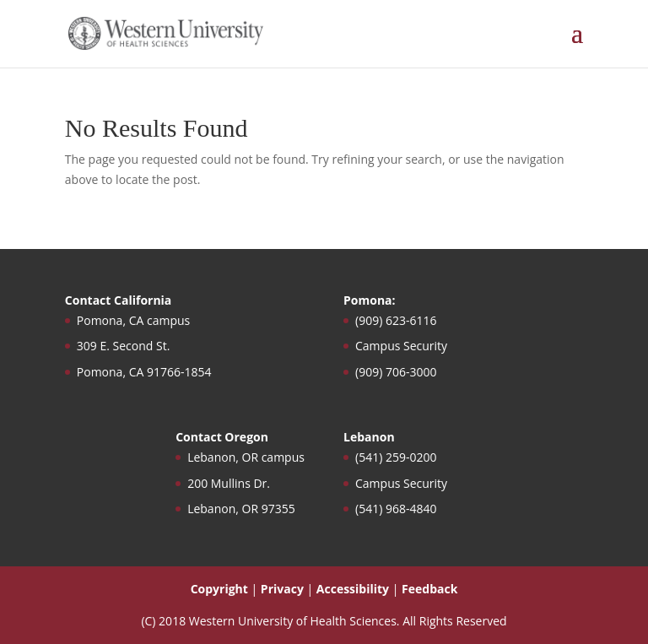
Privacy (282, 589)
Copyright (219, 589)
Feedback (429, 589)
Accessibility (353, 589)
